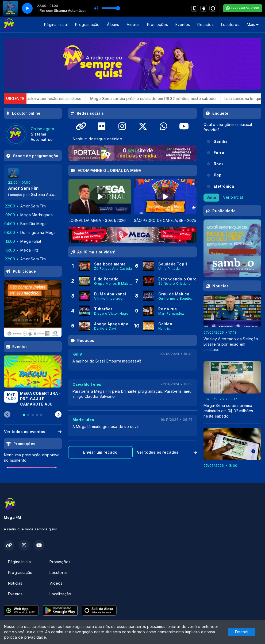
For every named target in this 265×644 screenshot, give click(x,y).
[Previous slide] (7, 415)
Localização (60, 594)
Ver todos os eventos (33, 432)
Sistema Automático (49, 194)
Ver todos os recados (167, 452)
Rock (219, 164)
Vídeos (133, 24)
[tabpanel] (100, 201)
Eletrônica (224, 186)
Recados (205, 24)
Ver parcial (233, 197)
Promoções (158, 24)
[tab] (24, 415)
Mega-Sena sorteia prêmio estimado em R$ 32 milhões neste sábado (162, 99)
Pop (218, 175)
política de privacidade (25, 637)
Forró (219, 153)
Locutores (230, 24)
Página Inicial (56, 24)
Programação (87, 24)
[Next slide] (58, 415)
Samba (221, 141)
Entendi (242, 632)
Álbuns (113, 24)
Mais (253, 24)
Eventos (183, 24)
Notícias (15, 583)
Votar (211, 197)
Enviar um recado (100, 452)
